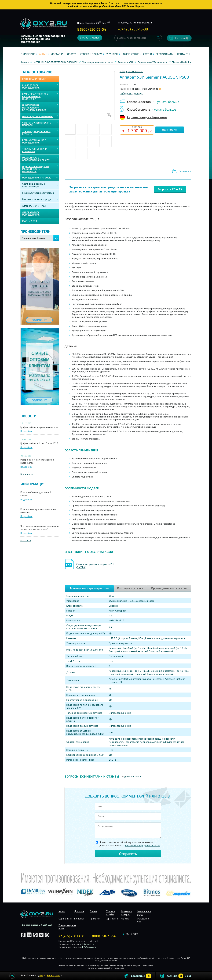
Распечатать (185, 171)
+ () (133, 29)
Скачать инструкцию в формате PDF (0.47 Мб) (96, 566)
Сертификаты (165, 54)
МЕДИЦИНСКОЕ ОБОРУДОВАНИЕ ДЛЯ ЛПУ (36, 159)
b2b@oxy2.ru (145, 23)
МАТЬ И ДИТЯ (30, 221)
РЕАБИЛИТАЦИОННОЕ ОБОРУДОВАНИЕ (34, 141)
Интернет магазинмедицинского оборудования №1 (44, 24)
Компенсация (131, 54)
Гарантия (112, 54)
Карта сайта (112, 919)
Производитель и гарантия (169, 588)
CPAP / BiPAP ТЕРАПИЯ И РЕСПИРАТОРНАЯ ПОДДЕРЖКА (35, 96)
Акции (43, 54)
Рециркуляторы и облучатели (38, 193)
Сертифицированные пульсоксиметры (34, 185)
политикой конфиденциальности (142, 845)
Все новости (27, 474)
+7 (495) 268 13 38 (71, 936)
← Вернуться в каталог (131, 71)
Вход (42, 975)
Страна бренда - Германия (147, 117)
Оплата (72, 54)
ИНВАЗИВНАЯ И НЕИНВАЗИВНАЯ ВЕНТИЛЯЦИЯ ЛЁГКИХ (34, 108)
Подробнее (26, 431)
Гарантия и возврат (127, 913)
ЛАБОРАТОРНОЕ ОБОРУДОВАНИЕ (31, 213)
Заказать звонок (90, 38)
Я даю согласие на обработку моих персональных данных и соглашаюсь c (129, 844)
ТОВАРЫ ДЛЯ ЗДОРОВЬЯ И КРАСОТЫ (36, 133)
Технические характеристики (89, 588)
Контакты (183, 54)
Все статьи (26, 541)
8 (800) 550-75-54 (92, 29)
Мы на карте (132, 934)
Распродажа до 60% (34, 79)
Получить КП (170, 130)
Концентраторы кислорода (37, 199)
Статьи (148, 54)
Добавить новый (133, 777)
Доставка (57, 54)
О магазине (28, 54)
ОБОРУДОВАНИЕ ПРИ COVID (37, 178)
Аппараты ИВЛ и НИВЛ (34, 206)
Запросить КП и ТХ (170, 189)
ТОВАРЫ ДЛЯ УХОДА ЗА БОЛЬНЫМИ (35, 150)
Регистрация (54, 975)
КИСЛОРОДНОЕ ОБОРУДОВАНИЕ (31, 86)
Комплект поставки (130, 588)
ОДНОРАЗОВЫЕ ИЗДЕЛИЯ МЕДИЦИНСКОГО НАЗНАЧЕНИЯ (36, 169)
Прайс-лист (96, 919)
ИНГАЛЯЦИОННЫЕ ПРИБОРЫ (38, 116)
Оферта (125, 919)
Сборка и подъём (91, 54)
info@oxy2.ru (125, 23)
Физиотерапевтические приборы (36, 124)
